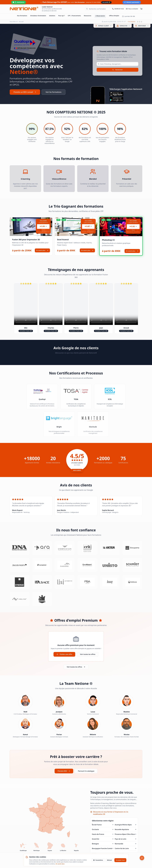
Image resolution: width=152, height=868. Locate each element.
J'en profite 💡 (106, 2)
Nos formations (22, 16)
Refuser (109, 860)
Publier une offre (64, 654)
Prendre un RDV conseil (25, 92)
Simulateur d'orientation (38, 16)
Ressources (87, 16)
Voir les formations (54, 92)
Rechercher (117, 70)
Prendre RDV (64, 773)
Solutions (52, 16)
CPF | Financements (74, 16)
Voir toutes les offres (88, 654)
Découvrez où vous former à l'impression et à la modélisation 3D (111, 815)
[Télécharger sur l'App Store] (126, 94)
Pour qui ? (62, 16)
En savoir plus (42, 250)
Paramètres (98, 860)
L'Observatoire (100, 16)
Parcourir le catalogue (86, 773)
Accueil (21, 22)
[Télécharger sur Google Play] (126, 99)
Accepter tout (120, 860)
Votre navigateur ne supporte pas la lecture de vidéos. (26, 304)
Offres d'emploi (114, 16)
